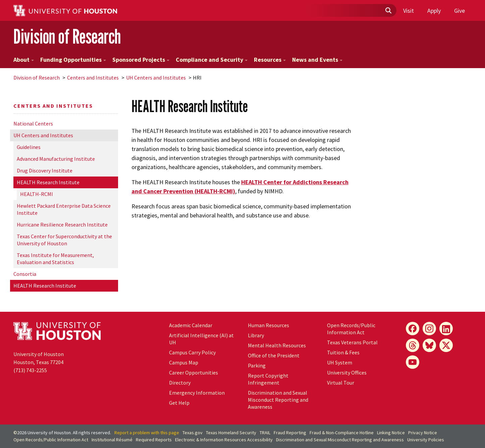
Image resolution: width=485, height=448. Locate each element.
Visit (409, 11)
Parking (257, 365)
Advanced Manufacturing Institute (56, 159)
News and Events (317, 60)
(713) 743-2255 (30, 370)
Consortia (25, 274)
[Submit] (388, 11)
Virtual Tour (341, 383)
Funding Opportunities (73, 60)
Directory (180, 383)
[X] (446, 345)
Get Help (179, 403)
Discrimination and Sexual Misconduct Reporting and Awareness (278, 400)
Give (460, 11)
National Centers (33, 123)
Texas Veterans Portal (352, 342)
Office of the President (274, 355)
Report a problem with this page (147, 433)
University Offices (347, 372)
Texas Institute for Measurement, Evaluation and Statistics (55, 259)
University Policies (426, 440)
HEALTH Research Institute (48, 182)
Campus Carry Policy (192, 352)
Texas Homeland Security (231, 433)
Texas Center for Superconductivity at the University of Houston (64, 240)
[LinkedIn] (446, 329)
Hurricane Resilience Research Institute (62, 225)
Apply (434, 11)
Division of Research (67, 36)
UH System (340, 362)
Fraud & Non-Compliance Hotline (342, 433)
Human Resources (268, 325)
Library (256, 335)
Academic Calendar (191, 325)
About (24, 60)
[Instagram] (429, 329)
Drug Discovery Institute (45, 170)
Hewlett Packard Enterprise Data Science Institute (64, 209)
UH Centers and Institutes (156, 78)
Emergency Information (197, 393)
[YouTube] (413, 362)
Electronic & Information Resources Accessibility (224, 440)
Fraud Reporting (290, 433)
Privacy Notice (423, 433)
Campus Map (184, 362)
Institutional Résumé (112, 440)
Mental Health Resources (277, 345)
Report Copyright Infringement (268, 379)
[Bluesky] (429, 345)
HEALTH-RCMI (37, 194)
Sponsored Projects (141, 60)
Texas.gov (193, 433)
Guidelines (29, 147)
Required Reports (154, 440)
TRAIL (265, 433)
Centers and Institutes (93, 78)
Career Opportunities (194, 372)
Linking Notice (391, 433)
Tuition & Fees (343, 352)
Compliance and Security (212, 60)
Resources (270, 60)
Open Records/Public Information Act (351, 329)
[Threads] (413, 345)
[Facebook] (413, 329)
